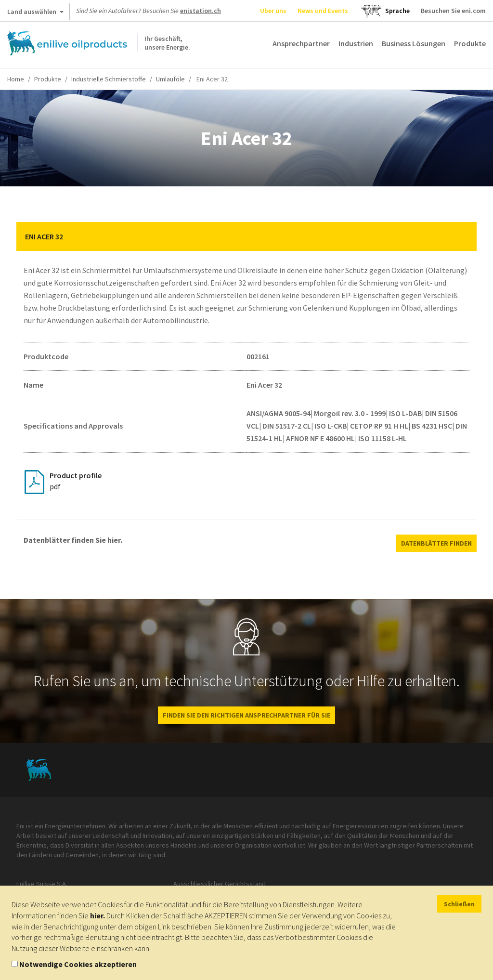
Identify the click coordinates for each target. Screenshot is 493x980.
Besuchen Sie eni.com (453, 11)
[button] (462, 236)
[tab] (246, 236)
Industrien (356, 43)
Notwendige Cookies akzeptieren (78, 964)
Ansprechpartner (301, 43)
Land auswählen (35, 13)
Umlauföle (170, 79)
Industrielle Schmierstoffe (109, 79)
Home (16, 79)
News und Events (323, 11)
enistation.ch (201, 11)
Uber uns (273, 11)
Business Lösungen (414, 43)
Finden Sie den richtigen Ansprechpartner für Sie (246, 715)
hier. (97, 915)
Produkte (470, 43)
